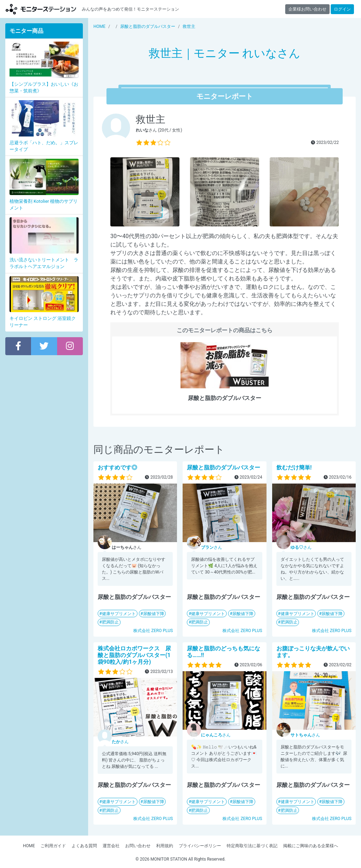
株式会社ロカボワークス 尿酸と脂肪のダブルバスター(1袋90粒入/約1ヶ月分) (134, 655)
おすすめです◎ (117, 468)
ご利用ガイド (53, 846)
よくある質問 (84, 846)
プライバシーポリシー (200, 846)
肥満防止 (110, 622)
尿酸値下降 (154, 614)
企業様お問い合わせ (307, 9)
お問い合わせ (138, 846)
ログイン (342, 9)
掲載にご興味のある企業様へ (311, 846)
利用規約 (165, 846)
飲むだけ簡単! (294, 468)
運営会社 (111, 846)
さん (212, 547)
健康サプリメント (119, 614)
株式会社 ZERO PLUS (153, 631)
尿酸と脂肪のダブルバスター (224, 468)
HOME (29, 846)
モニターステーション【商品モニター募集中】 (41, 9)
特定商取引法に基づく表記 (252, 846)
